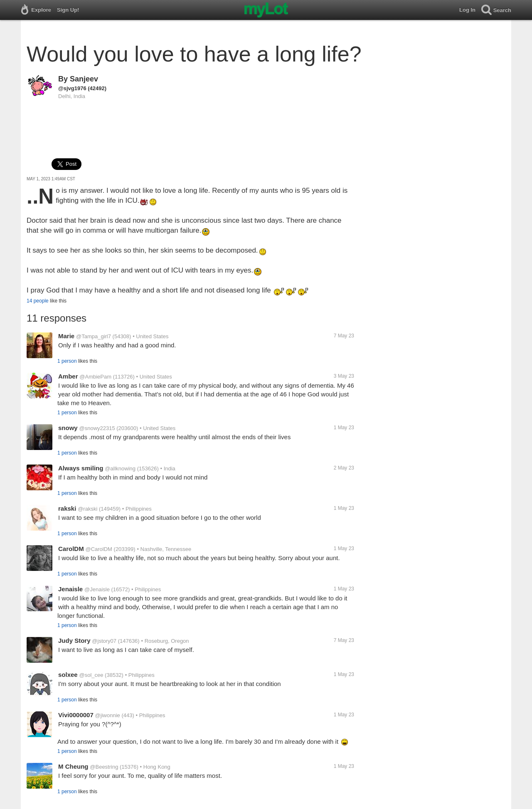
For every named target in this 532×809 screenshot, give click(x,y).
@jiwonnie (108, 715)
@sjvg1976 (72, 88)
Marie (66, 336)
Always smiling (81, 468)
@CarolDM (99, 549)
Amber (68, 376)
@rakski (87, 509)
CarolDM (71, 549)
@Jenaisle (97, 589)
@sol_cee (91, 675)
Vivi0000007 (76, 715)
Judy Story (74, 641)
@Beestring (104, 767)
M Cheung (73, 766)
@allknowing (120, 468)
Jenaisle (70, 589)
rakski (67, 508)
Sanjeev (84, 79)
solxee (68, 675)
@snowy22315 (97, 428)
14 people (38, 301)
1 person (67, 361)
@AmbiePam (95, 377)
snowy (68, 428)
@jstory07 (104, 641)
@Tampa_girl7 (94, 336)
